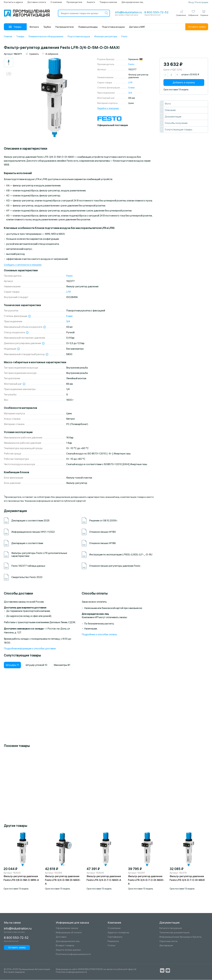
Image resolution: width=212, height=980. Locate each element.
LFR (130, 83)
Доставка (61, 937)
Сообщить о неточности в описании (23, 265)
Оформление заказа (67, 928)
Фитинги (34, 27)
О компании (56, 2)
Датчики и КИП (137, 27)
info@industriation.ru (128, 12)
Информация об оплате (69, 933)
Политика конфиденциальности (73, 954)
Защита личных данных (68, 950)
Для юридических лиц (132, 2)
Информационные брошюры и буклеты (180, 937)
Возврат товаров (65, 946)
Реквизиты (113, 941)
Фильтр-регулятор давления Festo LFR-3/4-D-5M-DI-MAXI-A (63, 880)
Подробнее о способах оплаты (99, 635)
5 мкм (131, 88)
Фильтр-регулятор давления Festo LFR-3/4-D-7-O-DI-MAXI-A (146, 880)
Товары (15, 27)
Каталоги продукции (171, 928)
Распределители (65, 27)
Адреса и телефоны (118, 933)
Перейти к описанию (108, 109)
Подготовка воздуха (113, 27)
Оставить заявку (197, 27)
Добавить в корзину (184, 83)
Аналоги (91, 2)
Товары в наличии (108, 2)
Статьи (111, 946)
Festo (131, 65)
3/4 (130, 93)
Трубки (47, 27)
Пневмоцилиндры (88, 27)
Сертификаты (115, 937)
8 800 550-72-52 (156, 12)
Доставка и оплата (37, 2)
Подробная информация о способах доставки (30, 649)
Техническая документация (174, 933)
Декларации (166, 946)
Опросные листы (168, 941)
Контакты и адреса (13, 2)
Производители (74, 2)
